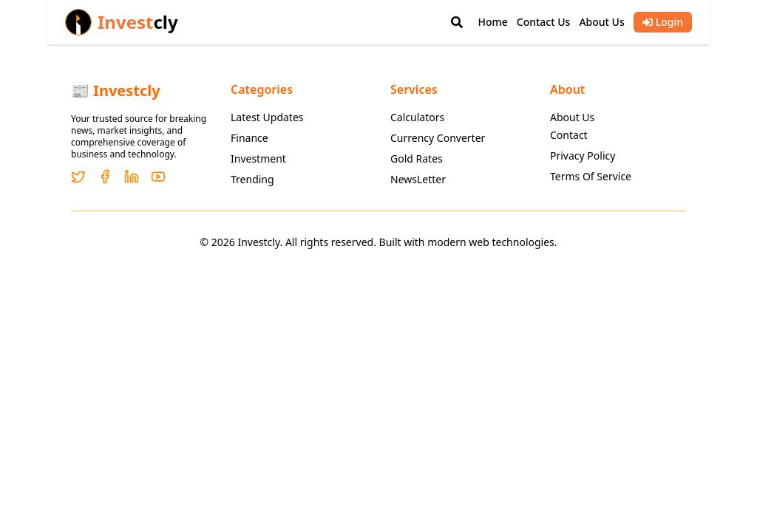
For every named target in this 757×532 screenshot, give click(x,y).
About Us (601, 22)
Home (492, 22)
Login (663, 22)
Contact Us (544, 22)
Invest (138, 22)
